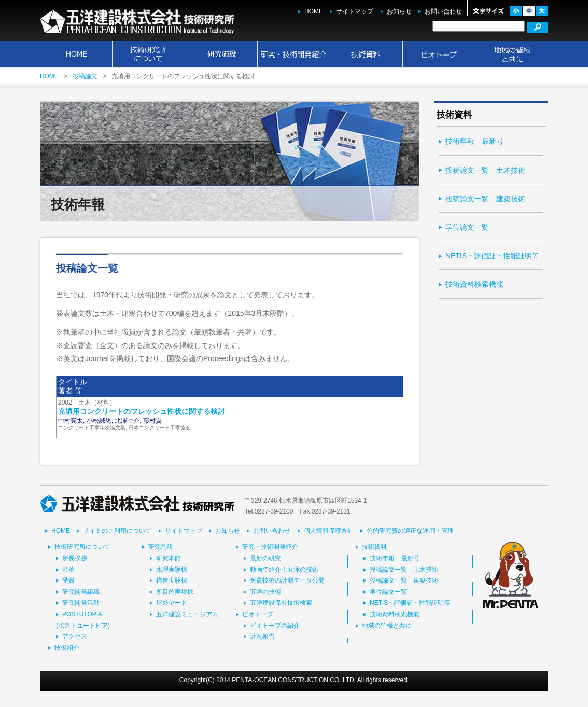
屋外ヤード (172, 603)
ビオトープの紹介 (275, 626)
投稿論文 (85, 76)
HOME (314, 11)
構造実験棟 (172, 580)
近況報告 (262, 636)
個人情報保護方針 (329, 531)
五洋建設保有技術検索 (281, 603)
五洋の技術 (265, 592)
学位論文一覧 (467, 227)
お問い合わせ (443, 11)
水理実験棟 (172, 570)
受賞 (68, 580)
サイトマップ (355, 11)
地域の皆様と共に (512, 54)
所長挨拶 (75, 558)
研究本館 (169, 558)
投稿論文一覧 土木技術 (485, 170)
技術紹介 (67, 648)
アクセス (75, 636)
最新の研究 (265, 558)
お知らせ (399, 11)
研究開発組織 (81, 592)
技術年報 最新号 (474, 141)
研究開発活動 (81, 603)
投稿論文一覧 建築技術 (485, 199)
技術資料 (367, 54)
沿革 (68, 570)
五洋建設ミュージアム (187, 614)
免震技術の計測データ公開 (287, 580)
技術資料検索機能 (474, 284)
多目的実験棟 (175, 592)
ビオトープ (439, 54)
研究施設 (221, 54)
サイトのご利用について (117, 531)
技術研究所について (149, 54)
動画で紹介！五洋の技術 (284, 570)
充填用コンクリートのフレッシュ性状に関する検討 (142, 411)
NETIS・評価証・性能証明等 (492, 256)
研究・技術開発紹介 (294, 54)
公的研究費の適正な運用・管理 (410, 531)
